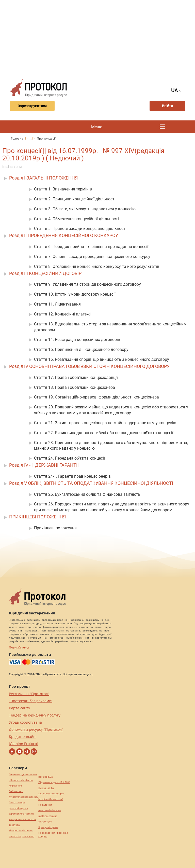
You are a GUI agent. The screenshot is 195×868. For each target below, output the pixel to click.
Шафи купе (45, 822)
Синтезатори (17, 802)
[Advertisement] (101, 38)
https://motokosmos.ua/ (24, 797)
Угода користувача (25, 722)
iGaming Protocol (23, 744)
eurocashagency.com (22, 836)
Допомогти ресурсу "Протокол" (36, 729)
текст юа (14, 825)
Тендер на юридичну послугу (35, 715)
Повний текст (19, 647)
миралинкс (16, 786)
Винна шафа (46, 788)
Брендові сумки (48, 827)
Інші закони (12, 167)
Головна (18, 138)
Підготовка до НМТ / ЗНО (54, 782)
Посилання (45, 805)
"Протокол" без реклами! (31, 701)
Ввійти (167, 106)
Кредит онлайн (22, 736)
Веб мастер (16, 791)
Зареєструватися (32, 106)
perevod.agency (18, 808)
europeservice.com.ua (22, 819)
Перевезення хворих (51, 794)
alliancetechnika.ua (21, 780)
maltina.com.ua (48, 816)
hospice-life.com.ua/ (51, 799)
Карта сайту (19, 708)
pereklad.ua (46, 777)
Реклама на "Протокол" (29, 694)
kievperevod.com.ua (21, 830)
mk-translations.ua (50, 810)
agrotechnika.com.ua (22, 814)
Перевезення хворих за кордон (53, 834)
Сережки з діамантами (23, 774)
